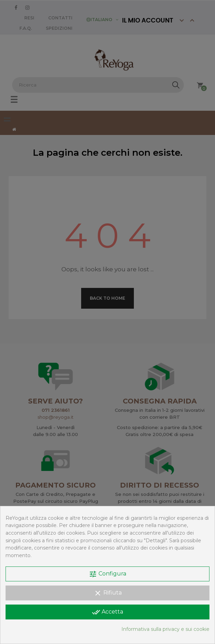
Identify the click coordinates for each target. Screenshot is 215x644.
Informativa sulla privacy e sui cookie (165, 629)
